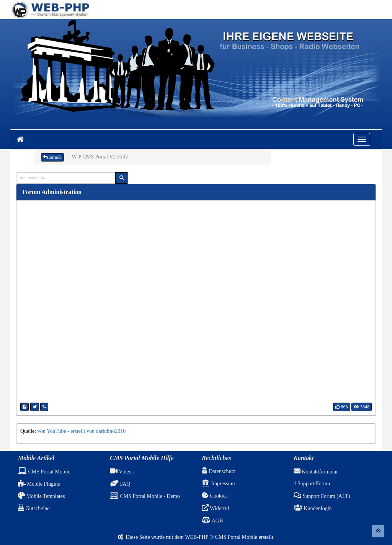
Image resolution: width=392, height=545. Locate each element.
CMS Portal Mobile (44, 472)
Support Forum (312, 484)
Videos (122, 472)
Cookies (215, 496)
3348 (362, 407)
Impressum (218, 484)
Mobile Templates (42, 496)
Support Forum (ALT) (322, 496)
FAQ (120, 484)
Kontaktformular (316, 472)
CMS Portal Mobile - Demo (145, 496)
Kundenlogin (313, 508)
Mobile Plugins (39, 484)
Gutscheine (34, 508)
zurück (52, 157)
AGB (212, 521)
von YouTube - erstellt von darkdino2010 (82, 431)
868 (342, 407)
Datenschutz (219, 471)
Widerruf (216, 508)
